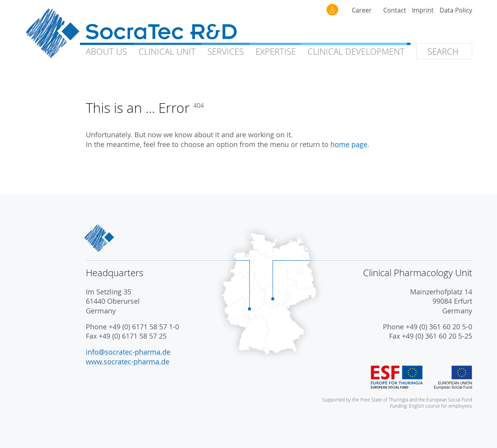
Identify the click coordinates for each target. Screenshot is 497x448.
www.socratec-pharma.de (128, 362)
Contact (395, 10)
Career (362, 10)
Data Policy (456, 10)
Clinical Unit (167, 51)
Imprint (423, 10)
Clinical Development (356, 51)
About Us (106, 51)
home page (349, 144)
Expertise (276, 51)
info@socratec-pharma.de (128, 352)
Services (226, 51)
